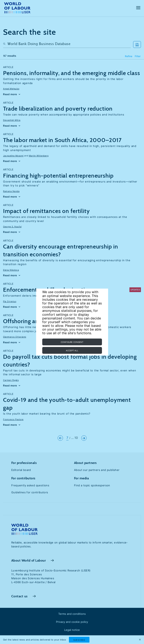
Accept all (72, 350)
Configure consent (72, 342)
